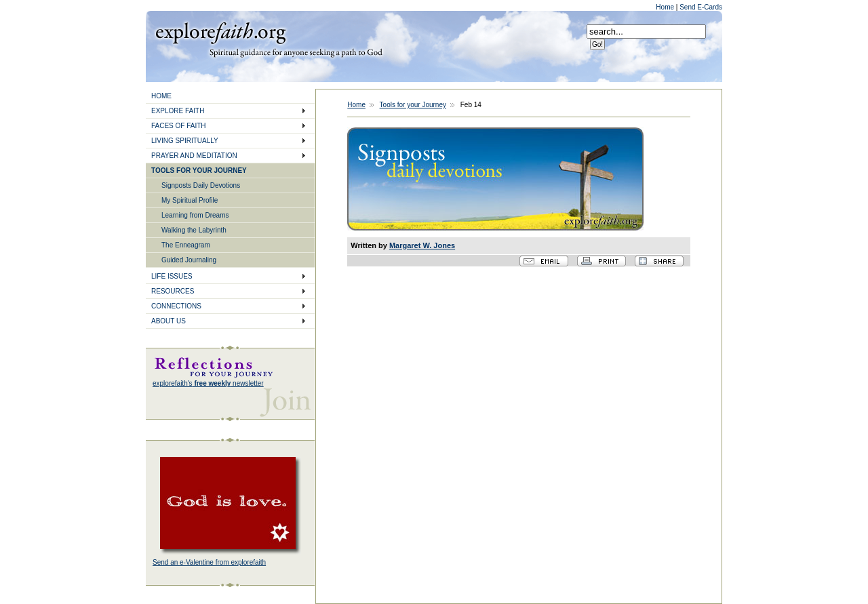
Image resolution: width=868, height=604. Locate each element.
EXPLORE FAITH (178, 111)
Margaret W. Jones (422, 245)
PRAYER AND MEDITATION (194, 156)
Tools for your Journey (413, 105)
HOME (161, 96)
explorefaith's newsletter (208, 383)
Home (666, 7)
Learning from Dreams (195, 215)
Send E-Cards (701, 7)
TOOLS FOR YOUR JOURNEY (199, 170)
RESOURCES (173, 291)
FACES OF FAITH (179, 126)
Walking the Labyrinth (194, 230)
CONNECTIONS (176, 306)
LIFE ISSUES (172, 276)
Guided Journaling (189, 260)
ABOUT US (169, 321)
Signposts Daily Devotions (201, 185)
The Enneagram (186, 245)
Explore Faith (220, 32)
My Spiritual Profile (190, 200)
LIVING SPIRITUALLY (185, 141)
